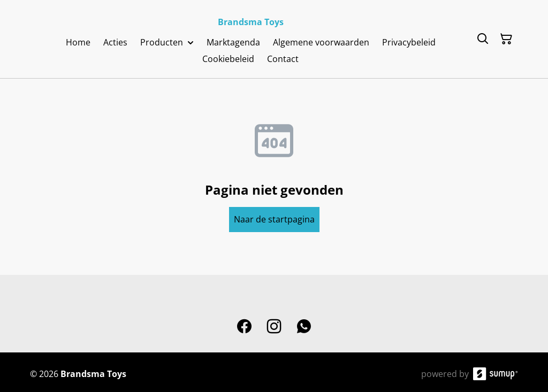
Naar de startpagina (274, 219)
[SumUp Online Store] (496, 374)
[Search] (483, 39)
